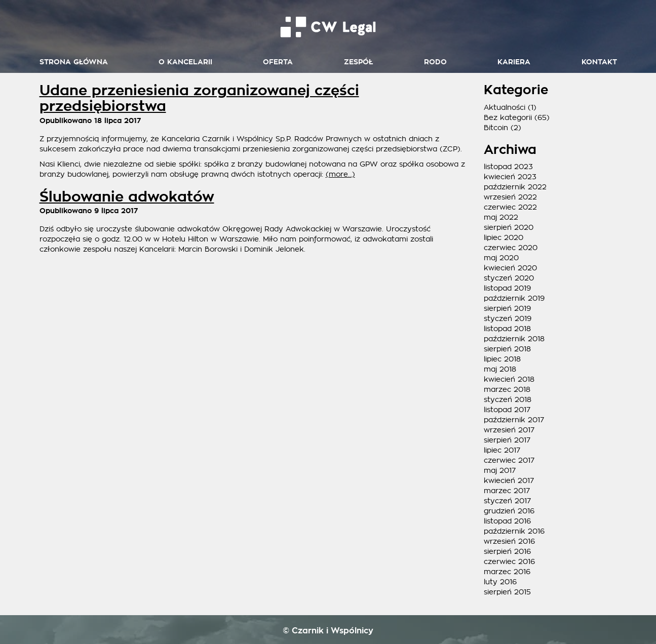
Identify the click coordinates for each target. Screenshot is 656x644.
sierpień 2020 (509, 227)
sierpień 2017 (507, 440)
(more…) (340, 174)
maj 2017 (500, 470)
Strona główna (74, 62)
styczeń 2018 (508, 399)
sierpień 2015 (507, 592)
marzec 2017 (507, 491)
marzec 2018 (507, 389)
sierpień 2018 (507, 349)
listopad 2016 (507, 521)
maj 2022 (501, 217)
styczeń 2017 (507, 501)
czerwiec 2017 (509, 460)
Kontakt (599, 62)
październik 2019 (514, 298)
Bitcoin (496, 128)
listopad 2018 (507, 329)
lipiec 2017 (502, 450)
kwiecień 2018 (509, 379)
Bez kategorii (508, 117)
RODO (435, 62)
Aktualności (505, 107)
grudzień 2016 (509, 511)
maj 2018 (500, 369)
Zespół (359, 62)
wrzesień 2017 (509, 430)
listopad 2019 (507, 288)
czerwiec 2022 (510, 207)
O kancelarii (185, 62)
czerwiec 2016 (509, 561)
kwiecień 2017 (509, 480)
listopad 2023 (508, 167)
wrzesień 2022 (510, 197)
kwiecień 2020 (510, 268)
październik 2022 (515, 187)
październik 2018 (514, 339)
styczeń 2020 (509, 278)
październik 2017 (514, 420)
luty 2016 (500, 582)
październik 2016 (514, 531)
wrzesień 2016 (509, 541)
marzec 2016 (507, 572)
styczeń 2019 (508, 318)
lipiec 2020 (504, 237)
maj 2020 (501, 258)
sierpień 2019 (507, 308)
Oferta (278, 62)
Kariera (514, 62)
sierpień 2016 (507, 551)
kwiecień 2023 (510, 177)
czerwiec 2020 (511, 248)
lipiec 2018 (502, 359)
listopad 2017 (507, 410)
